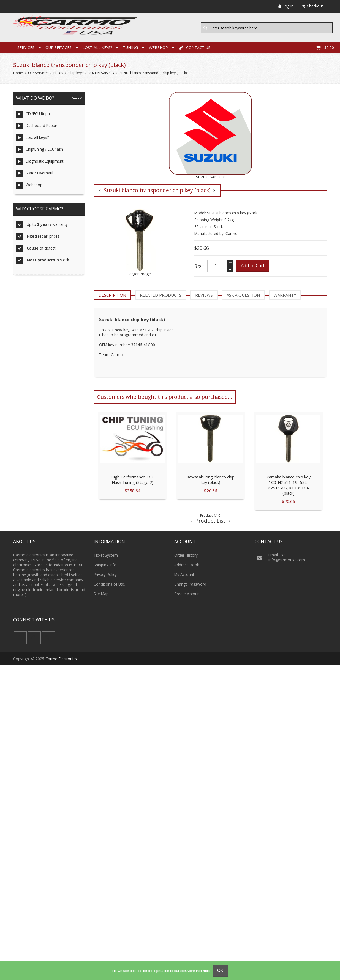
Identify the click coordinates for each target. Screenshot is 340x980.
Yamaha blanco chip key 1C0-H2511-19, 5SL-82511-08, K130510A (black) (289, 485)
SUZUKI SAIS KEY (101, 73)
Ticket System (106, 556)
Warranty (285, 296)
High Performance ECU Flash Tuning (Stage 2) (133, 480)
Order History (186, 556)
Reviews (204, 296)
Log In (286, 6)
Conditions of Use (109, 585)
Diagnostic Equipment (40, 162)
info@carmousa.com (287, 560)
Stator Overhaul (35, 174)
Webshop (158, 48)
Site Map (101, 594)
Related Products (161, 296)
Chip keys (76, 73)
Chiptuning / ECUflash (40, 150)
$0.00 (325, 48)
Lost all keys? (97, 48)
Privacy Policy (105, 575)
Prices (58, 73)
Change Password (190, 585)
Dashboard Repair (37, 127)
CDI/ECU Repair (34, 115)
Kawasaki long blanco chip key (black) (211, 480)
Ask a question (243, 296)
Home (18, 73)
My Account (184, 575)
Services (26, 48)
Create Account (187, 594)
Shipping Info (105, 565)
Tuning (130, 48)
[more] (76, 99)
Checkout (312, 6)
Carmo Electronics (61, 659)
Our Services (59, 48)
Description (112, 296)
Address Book (187, 565)
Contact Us (195, 48)
